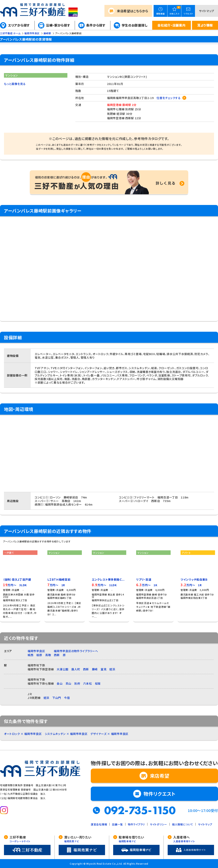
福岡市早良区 (36, 651)
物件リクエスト (160, 794)
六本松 (88, 683)
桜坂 (98, 683)
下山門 (57, 698)
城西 (30, 655)
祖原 (39, 655)
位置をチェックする (169, 98)
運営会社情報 (99, 824)
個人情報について (183, 824)
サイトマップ (207, 11)
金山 (60, 683)
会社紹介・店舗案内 (171, 25)
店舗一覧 (117, 824)
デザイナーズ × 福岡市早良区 (109, 734)
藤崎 (95, 669)
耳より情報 (205, 25)
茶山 (68, 683)
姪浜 (112, 669)
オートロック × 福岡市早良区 (23, 734)
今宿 (67, 698)
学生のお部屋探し (135, 25)
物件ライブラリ (136, 824)
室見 (104, 669)
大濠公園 (63, 669)
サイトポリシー (158, 824)
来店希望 (133, 11)
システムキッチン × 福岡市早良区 (66, 734)
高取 (48, 655)
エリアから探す (19, 25)
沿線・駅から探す (58, 25)
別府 (77, 683)
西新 (57, 655)
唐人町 (76, 669)
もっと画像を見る (15, 84)
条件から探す (96, 25)
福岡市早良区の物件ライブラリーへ (76, 651)
